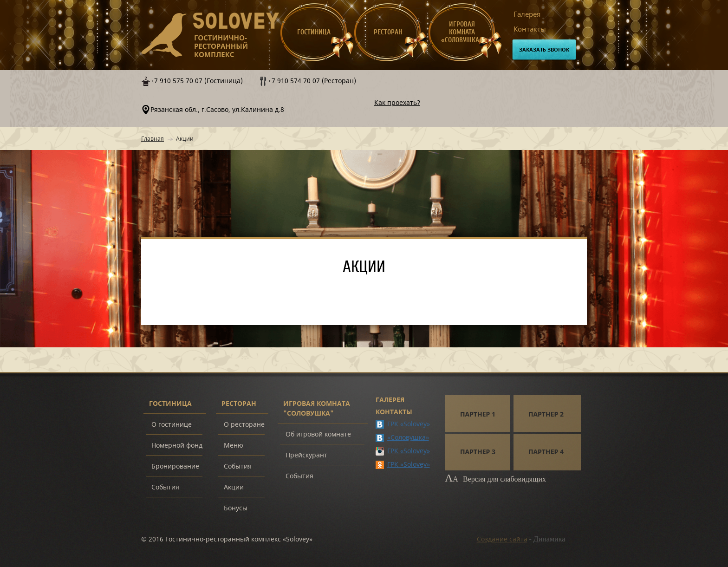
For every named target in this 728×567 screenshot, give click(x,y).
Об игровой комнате (318, 434)
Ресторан (388, 32)
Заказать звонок (544, 50)
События (165, 487)
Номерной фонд (177, 446)
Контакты (530, 29)
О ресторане (244, 425)
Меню (234, 446)
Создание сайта (502, 539)
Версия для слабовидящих (495, 479)
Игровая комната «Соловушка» (462, 32)
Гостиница (314, 32)
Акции (234, 487)
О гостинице (172, 425)
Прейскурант (306, 455)
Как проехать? (397, 103)
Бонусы (236, 508)
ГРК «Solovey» (409, 424)
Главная (153, 139)
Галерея (527, 14)
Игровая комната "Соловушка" (317, 409)
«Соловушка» (408, 438)
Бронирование (175, 466)
